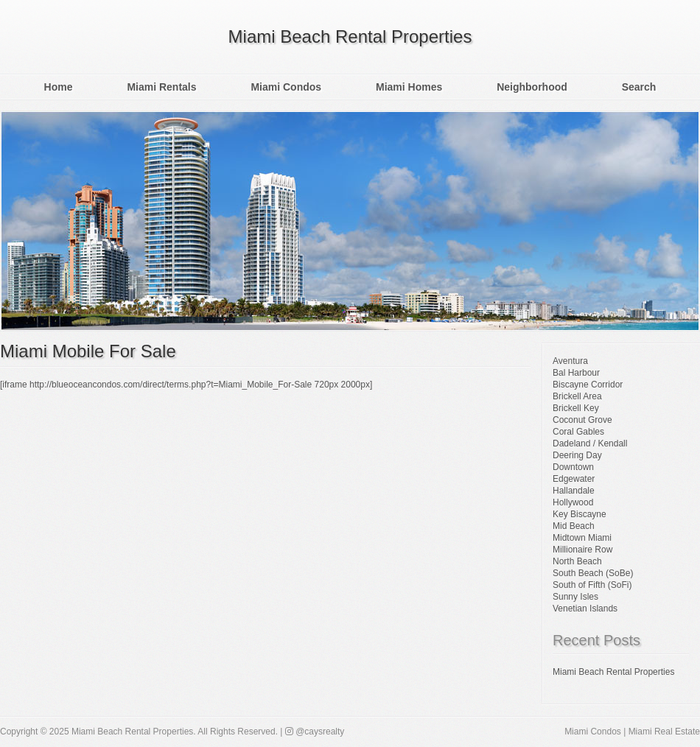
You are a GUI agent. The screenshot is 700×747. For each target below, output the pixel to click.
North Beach (577, 561)
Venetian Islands (585, 609)
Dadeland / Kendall (590, 443)
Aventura (570, 361)
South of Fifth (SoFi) (592, 585)
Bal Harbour (576, 373)
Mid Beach (574, 526)
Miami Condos (286, 87)
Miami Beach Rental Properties (350, 36)
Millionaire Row (582, 550)
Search (639, 87)
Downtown (573, 467)
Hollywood (573, 502)
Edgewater (574, 479)
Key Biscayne (580, 514)
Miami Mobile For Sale (88, 351)
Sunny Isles (575, 597)
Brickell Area (577, 396)
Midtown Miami (582, 538)
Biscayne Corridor (588, 385)
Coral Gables (578, 432)
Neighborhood (532, 87)
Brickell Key (576, 408)
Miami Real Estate (664, 732)
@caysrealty (315, 732)
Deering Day (577, 455)
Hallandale (574, 491)
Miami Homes (409, 87)
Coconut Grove (582, 420)
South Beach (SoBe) (593, 573)
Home (59, 87)
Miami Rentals (161, 87)
